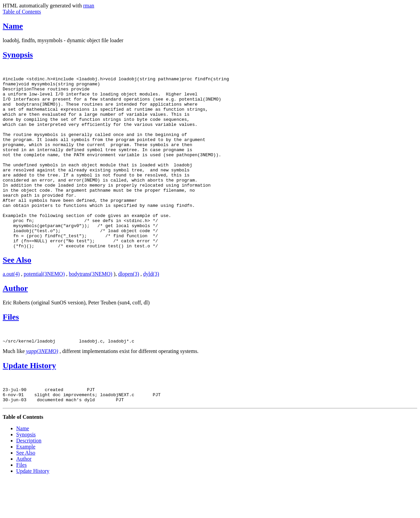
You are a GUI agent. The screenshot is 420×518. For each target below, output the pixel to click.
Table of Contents (22, 12)
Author (15, 323)
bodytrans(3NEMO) (91, 308)
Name (13, 26)
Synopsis (18, 55)
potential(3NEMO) (44, 308)
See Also (17, 294)
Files (11, 351)
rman (89, 6)
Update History (29, 401)
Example (26, 485)
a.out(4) (11, 308)
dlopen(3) (129, 308)
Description (29, 479)
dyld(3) (151, 308)
